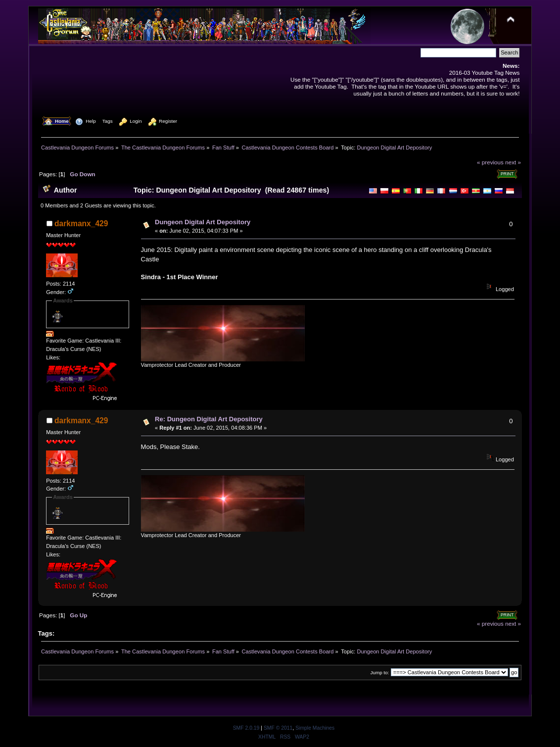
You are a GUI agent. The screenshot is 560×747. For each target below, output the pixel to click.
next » (513, 162)
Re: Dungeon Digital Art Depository (209, 419)
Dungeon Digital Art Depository (203, 222)
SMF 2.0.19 (246, 728)
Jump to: (379, 672)
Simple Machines (315, 728)
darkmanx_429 (81, 224)
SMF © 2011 (278, 728)
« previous (490, 162)
